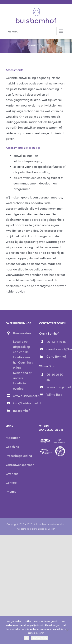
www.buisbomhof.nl (23, 396)
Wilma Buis (54, 394)
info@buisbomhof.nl (23, 403)
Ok (26, 638)
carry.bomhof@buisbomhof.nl (56, 349)
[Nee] (67, 630)
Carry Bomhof (56, 356)
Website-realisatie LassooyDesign (36, 529)
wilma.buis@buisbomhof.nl (56, 387)
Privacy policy (39, 638)
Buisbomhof (21, 410)
